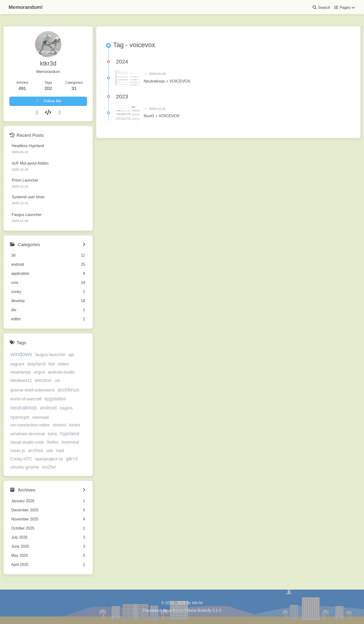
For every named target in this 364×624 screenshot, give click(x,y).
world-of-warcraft (26, 399)
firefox (53, 442)
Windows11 (21, 381)
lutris (53, 434)
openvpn (20, 417)
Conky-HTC (21, 459)
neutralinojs (24, 408)
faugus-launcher (50, 355)
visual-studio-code (27, 442)
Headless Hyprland (28, 146)
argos (40, 372)
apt (71, 355)
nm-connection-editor (30, 425)
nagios (66, 408)
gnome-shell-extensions (32, 390)
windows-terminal (27, 434)
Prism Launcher (25, 180)
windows (21, 354)
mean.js (18, 451)
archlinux (69, 390)
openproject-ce (49, 459)
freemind (70, 442)
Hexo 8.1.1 (172, 610)
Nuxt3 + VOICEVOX (162, 116)
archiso (35, 450)
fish (52, 364)
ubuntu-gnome (25, 467)
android (48, 408)
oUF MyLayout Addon (30, 163)
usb (49, 451)
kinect (75, 425)
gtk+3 (72, 459)
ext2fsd (49, 467)
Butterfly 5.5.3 (209, 610)
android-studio (61, 372)
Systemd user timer (28, 197)
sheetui (60, 425)
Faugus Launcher (27, 215)
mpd (60, 451)
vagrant (17, 364)
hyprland (70, 433)
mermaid (40, 417)
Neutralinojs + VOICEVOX (167, 81)
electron (43, 380)
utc (57, 381)
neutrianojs (21, 372)
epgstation (55, 399)
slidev (63, 364)
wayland (36, 364)
